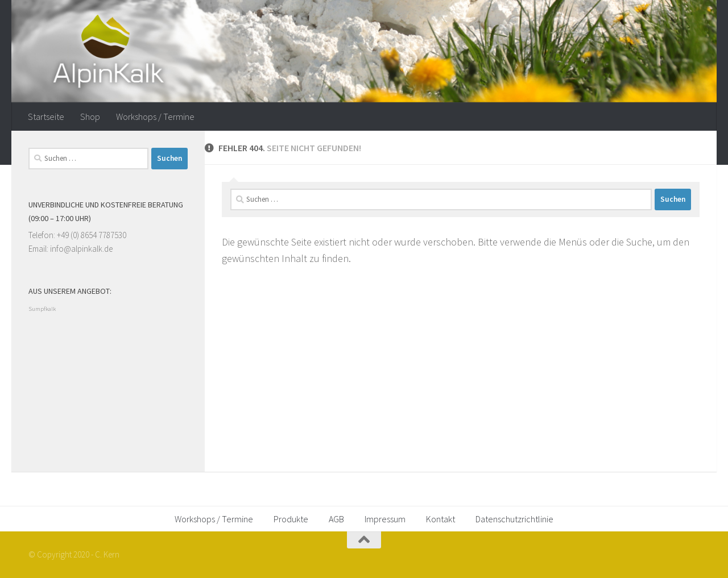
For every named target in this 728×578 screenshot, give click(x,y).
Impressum (385, 519)
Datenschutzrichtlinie (514, 519)
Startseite (46, 117)
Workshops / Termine (155, 117)
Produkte (291, 519)
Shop (90, 117)
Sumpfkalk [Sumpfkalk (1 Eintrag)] (42, 309)
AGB (336, 519)
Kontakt (440, 519)
